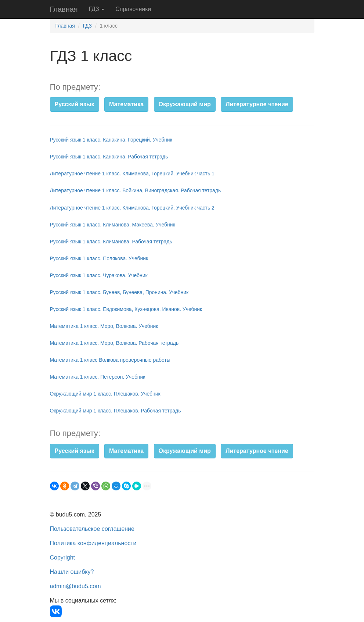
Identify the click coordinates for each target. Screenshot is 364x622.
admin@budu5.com (75, 586)
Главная (64, 9)
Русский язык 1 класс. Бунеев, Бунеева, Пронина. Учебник (119, 292)
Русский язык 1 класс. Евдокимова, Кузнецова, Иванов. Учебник (126, 309)
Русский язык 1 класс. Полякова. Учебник (99, 258)
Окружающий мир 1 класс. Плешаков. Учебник (105, 394)
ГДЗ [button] (97, 9)
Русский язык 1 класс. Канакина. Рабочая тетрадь (109, 157)
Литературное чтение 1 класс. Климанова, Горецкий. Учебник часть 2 (132, 208)
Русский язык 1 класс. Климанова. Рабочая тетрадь (111, 242)
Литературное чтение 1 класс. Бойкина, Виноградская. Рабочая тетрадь (136, 190)
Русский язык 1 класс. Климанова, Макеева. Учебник (113, 225)
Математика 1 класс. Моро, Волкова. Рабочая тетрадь (114, 343)
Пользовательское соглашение (92, 529)
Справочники (133, 9)
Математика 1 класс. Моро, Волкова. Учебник (104, 326)
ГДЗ (87, 26)
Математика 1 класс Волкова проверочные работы (110, 360)
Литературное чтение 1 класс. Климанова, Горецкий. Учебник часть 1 (132, 174)
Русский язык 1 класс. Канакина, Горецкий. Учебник (111, 140)
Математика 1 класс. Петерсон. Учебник (98, 377)
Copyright (62, 557)
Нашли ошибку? (72, 572)
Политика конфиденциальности (93, 543)
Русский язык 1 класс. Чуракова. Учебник (99, 275)
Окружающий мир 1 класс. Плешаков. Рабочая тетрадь (116, 411)
